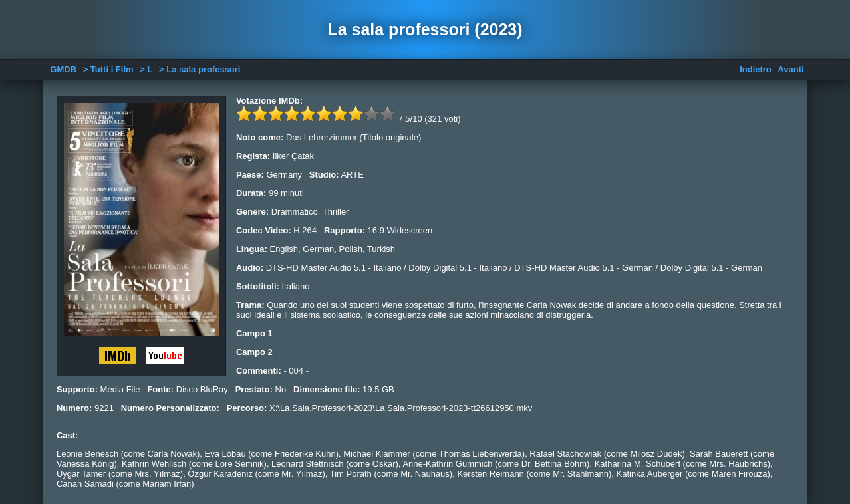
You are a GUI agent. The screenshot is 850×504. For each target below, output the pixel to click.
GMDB (63, 69)
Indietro (756, 69)
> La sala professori (200, 69)
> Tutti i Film (108, 69)
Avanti (790, 69)
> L (146, 69)
